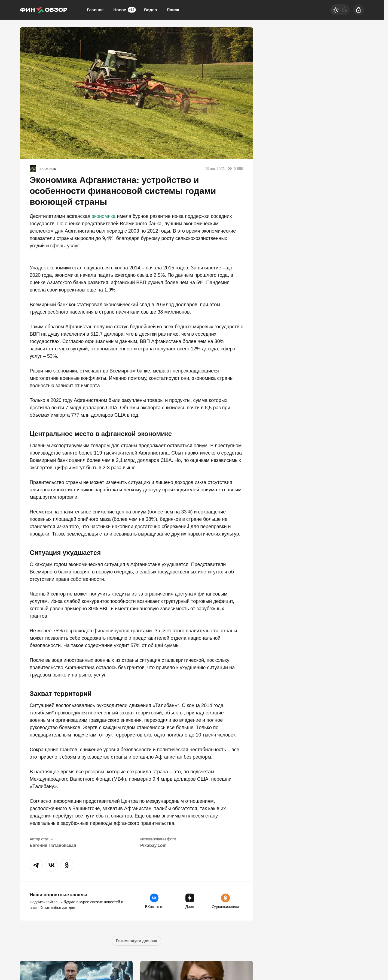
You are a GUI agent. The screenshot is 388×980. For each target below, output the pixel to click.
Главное (95, 10)
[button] (36, 865)
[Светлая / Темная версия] (340, 10)
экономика (104, 216)
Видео (150, 10)
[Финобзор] (44, 10)
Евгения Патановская (53, 845)
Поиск (173, 10)
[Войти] (359, 10)
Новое (125, 10)
